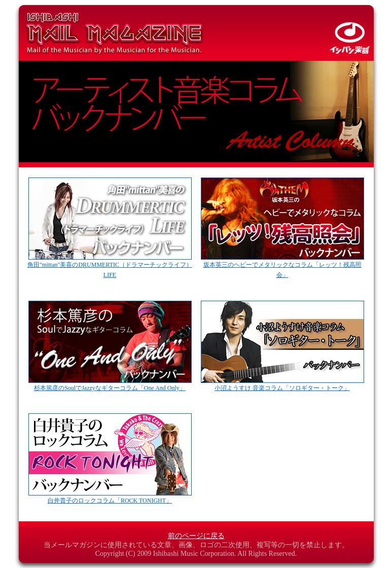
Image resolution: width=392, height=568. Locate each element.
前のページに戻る (196, 536)
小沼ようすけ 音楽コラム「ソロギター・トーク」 (282, 384)
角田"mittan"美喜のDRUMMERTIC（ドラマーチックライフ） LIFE (110, 266)
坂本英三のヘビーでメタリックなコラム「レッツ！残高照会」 (282, 266)
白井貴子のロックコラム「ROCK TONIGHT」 (110, 497)
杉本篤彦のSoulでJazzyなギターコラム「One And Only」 (110, 384)
